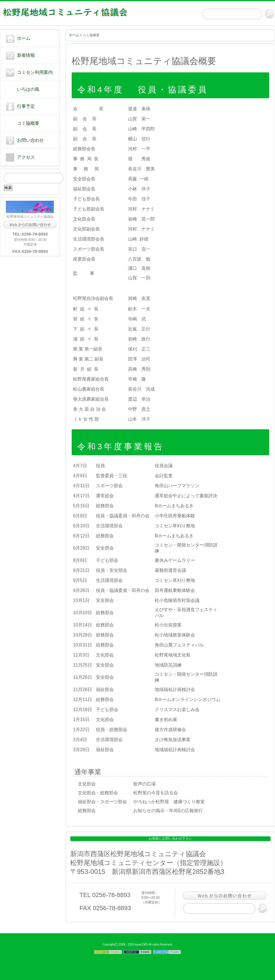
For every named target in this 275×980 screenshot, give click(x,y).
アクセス (26, 157)
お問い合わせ (30, 140)
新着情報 (26, 55)
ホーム (24, 38)
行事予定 (26, 106)
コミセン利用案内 (35, 72)
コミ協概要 (28, 123)
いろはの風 (28, 89)
